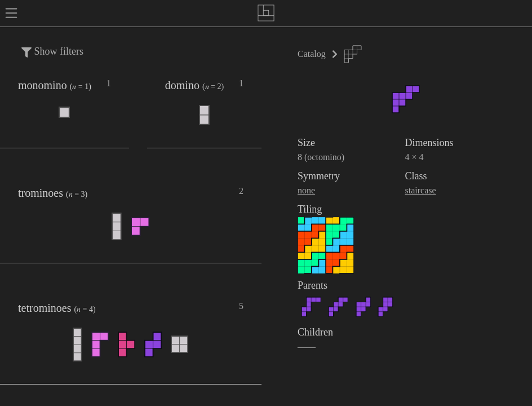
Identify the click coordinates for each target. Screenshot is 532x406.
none (306, 190)
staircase (421, 190)
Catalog (312, 54)
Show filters (52, 52)
